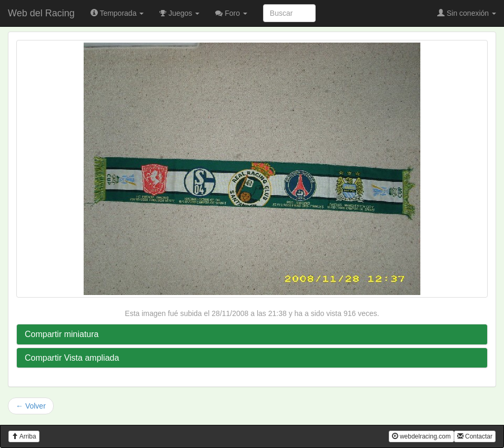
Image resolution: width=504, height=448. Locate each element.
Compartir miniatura (62, 334)
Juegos (179, 13)
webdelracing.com (421, 436)
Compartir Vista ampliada (72, 358)
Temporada (117, 13)
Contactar (475, 436)
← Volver (31, 406)
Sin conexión (467, 13)
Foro (231, 13)
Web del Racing (41, 13)
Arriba (24, 436)
